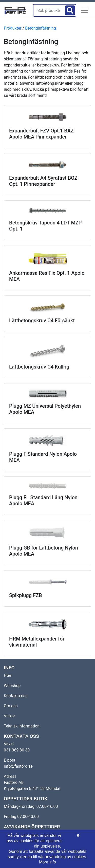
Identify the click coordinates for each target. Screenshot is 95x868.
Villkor (9, 716)
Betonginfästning (41, 28)
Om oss (11, 706)
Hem (8, 676)
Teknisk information (22, 726)
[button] (85, 10)
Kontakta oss (16, 696)
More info (48, 862)
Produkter (13, 28)
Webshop (12, 686)
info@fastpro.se (18, 766)
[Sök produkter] (49, 10)
